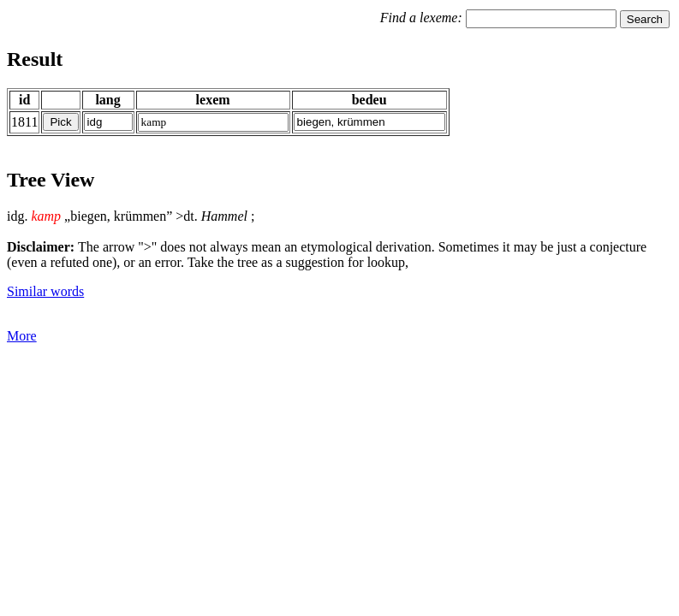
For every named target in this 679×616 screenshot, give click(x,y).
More (22, 336)
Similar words (45, 291)
